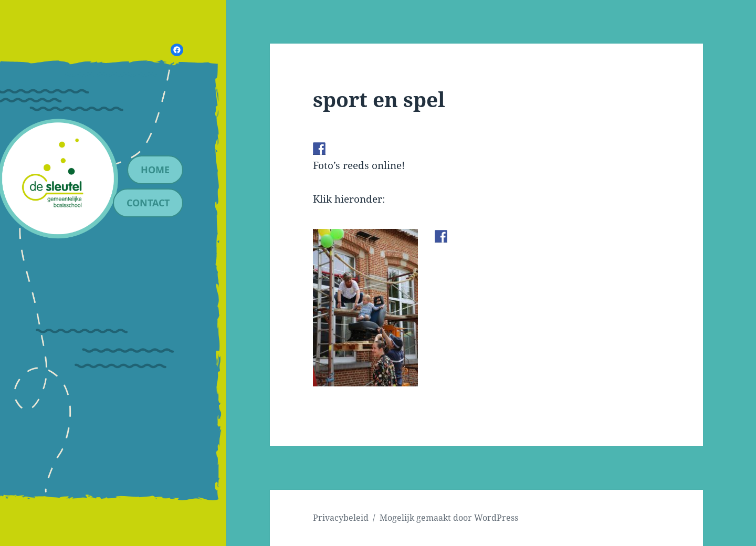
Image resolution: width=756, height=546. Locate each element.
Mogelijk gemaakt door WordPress (449, 518)
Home (155, 170)
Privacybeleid (341, 518)
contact (148, 203)
